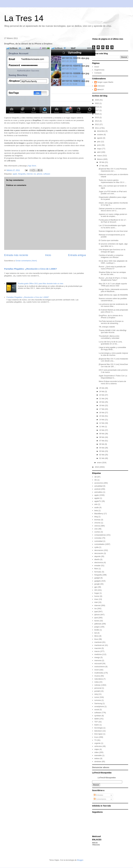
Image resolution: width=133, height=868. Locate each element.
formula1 (98, 572)
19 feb (102, 405)
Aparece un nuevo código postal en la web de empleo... (113, 215)
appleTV (98, 501)
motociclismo (100, 667)
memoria (98, 660)
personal (98, 688)
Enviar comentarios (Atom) (26, 261)
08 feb (102, 437)
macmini (98, 648)
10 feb (102, 430)
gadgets (98, 581)
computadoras (100, 535)
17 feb (102, 409)
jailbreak (98, 624)
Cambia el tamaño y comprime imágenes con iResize (111, 256)
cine (96, 529)
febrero (100, 159)
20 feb (102, 402)
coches (97, 532)
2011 (97, 128)
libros (96, 636)
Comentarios (100, 799)
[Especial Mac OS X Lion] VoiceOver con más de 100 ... (113, 365)
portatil (97, 691)
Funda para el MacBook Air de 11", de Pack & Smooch (113, 221)
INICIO (95, 843)
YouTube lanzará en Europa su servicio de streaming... (111, 322)
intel (96, 602)
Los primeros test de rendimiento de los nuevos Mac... (113, 305)
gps (96, 587)
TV (96, 740)
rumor (97, 697)
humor (97, 596)
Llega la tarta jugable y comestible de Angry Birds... (112, 348)
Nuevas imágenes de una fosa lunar (113, 231)
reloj (96, 694)
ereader (97, 566)
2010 (97, 467)
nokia (96, 682)
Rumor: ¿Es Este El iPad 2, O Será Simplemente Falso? (113, 279)
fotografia (22, 174)
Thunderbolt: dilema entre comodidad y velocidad (109, 337)
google (97, 584)
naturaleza (99, 679)
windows (98, 761)
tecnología (99, 728)
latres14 (100, 89)
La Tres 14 (24, 18)
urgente (97, 743)
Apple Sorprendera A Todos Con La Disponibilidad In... (113, 377)
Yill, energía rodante (107, 327)
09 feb (102, 434)
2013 (97, 121)
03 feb (102, 451)
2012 (97, 124)
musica (97, 676)
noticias (97, 685)
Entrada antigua (77, 255)
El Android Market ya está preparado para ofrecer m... (113, 311)
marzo (100, 156)
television (98, 731)
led (96, 633)
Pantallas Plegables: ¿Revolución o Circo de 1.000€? (31, 269)
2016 (97, 114)
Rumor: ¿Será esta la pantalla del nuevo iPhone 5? (112, 268)
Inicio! (97, 67)
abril (99, 152)
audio (97, 507)
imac (96, 599)
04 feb (102, 448)
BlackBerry (99, 514)
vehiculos (98, 746)
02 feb (102, 455)
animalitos (98, 492)
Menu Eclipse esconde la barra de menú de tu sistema (112, 382)
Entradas (99, 795)
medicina (98, 654)
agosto (100, 138)
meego (97, 657)
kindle (97, 630)
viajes (97, 749)
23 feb (102, 395)
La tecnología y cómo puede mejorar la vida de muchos (113, 354)
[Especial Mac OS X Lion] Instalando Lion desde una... (113, 360)
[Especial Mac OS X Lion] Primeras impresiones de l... (113, 170)
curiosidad (98, 541)
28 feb (102, 162)
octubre (100, 135)
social (97, 710)
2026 (97, 100)
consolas (98, 538)
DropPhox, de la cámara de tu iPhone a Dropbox (111, 317)
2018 (97, 107)
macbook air (99, 645)
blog (96, 517)
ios (35, 174)
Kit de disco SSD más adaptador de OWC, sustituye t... (113, 262)
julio (99, 142)
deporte (97, 556)
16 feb (102, 413)
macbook (98, 642)
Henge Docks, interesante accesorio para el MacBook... (113, 290)
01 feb (102, 458)
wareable (98, 755)
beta (96, 511)
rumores (98, 700)
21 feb (102, 399)
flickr (96, 569)
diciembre (101, 131)
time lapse (98, 734)
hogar (97, 593)
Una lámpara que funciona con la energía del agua (112, 251)
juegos (97, 627)
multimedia (99, 673)
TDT (96, 722)
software (47, 174)
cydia (96, 547)
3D (96, 477)
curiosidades (99, 544)
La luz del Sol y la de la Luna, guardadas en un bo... (111, 343)
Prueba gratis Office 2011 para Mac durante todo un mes (40, 283)
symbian (98, 716)
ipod (96, 618)
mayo (100, 149)
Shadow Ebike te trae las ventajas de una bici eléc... (112, 273)
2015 (97, 117)
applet (97, 498)
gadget (97, 578)
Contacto (98, 73)
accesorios (99, 483)
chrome (97, 523)
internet (30, 174)
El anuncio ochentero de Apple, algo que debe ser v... (113, 245)
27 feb (102, 166)
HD (96, 590)
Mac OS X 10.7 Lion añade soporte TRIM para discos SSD (113, 285)
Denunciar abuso (101, 767)
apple (15, 174)
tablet (97, 719)
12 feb (102, 423)
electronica (99, 562)
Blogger (80, 860)
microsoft (98, 664)
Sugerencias (99, 70)
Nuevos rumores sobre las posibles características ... (113, 300)
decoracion (99, 550)
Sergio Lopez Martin (105, 82)
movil (96, 670)
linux (96, 639)
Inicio (48, 255)
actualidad (98, 486)
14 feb (102, 420)
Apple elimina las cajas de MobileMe (113, 295)
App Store (32, 166)
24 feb (102, 391)
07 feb (102, 441)
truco (96, 737)
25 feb (102, 388)
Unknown (101, 86)
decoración (99, 553)
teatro (97, 725)
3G (96, 480)
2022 (97, 103)
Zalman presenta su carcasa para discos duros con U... (112, 210)
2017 (97, 110)
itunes (97, 621)
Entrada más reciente (16, 255)
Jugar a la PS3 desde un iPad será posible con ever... (113, 193)
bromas (97, 520)
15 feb (102, 416)
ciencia (97, 526)
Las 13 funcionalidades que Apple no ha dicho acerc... (112, 227)
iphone (40, 174)
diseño (97, 559)
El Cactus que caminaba (109, 240)
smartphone (99, 706)
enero (100, 463)
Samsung (98, 703)
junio (99, 145)
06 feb (102, 444)
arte (96, 504)
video (96, 752)
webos (97, 758)
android (97, 489)
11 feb (102, 427)
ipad (96, 612)
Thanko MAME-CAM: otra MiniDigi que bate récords (113, 331)
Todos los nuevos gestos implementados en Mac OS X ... (113, 181)
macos (97, 651)
